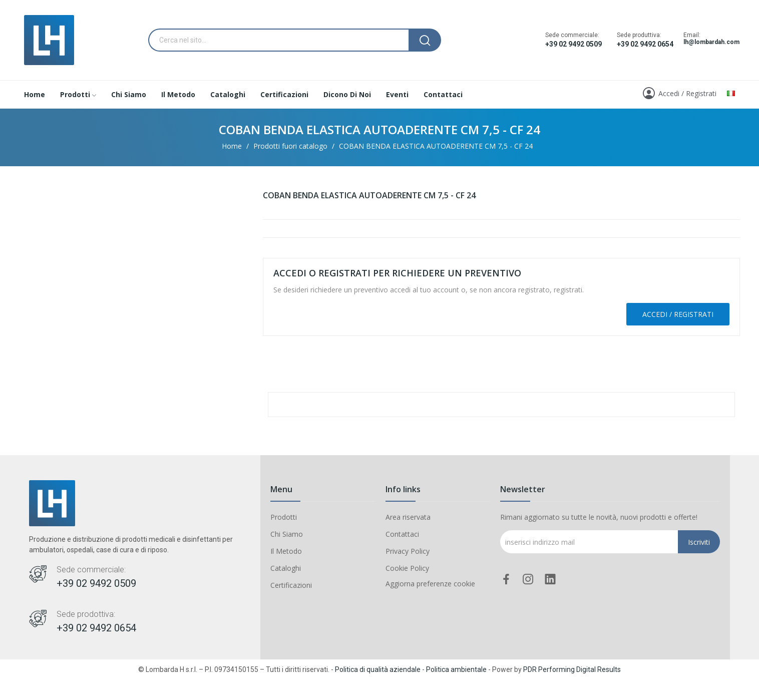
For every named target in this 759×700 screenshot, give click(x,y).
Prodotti (284, 517)
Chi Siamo (287, 534)
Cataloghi (286, 568)
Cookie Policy (407, 568)
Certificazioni (291, 585)
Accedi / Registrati (678, 314)
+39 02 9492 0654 (645, 44)
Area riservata (408, 517)
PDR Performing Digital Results (572, 669)
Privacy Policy (408, 551)
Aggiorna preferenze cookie (430, 584)
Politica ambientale (456, 669)
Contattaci (402, 534)
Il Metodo (286, 551)
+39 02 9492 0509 (574, 44)
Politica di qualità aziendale (378, 669)
